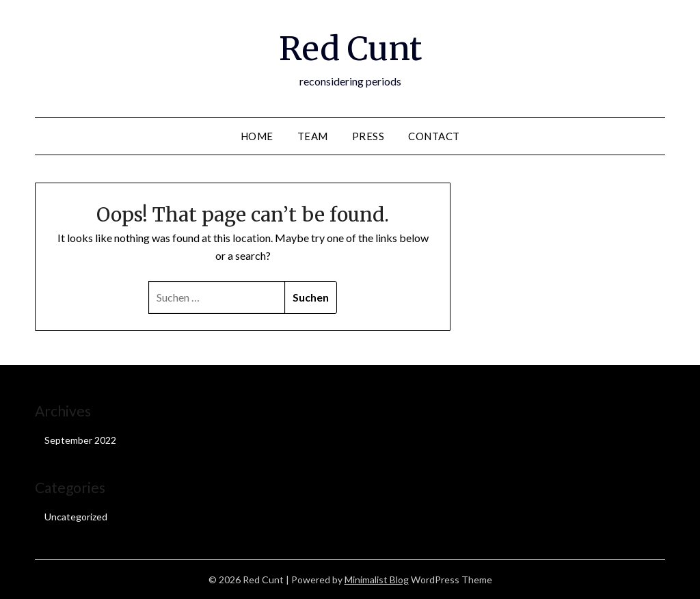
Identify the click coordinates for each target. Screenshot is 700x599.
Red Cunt (350, 49)
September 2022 (80, 440)
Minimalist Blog (377, 580)
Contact (434, 136)
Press (368, 136)
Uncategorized (76, 517)
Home (257, 136)
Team (313, 136)
